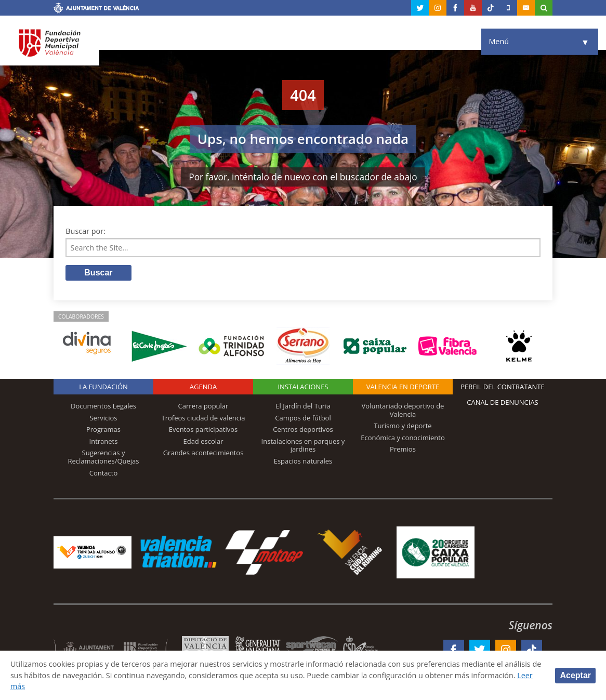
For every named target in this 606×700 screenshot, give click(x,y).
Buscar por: (85, 231)
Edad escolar (203, 441)
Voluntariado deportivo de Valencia (403, 410)
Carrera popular (203, 406)
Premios (403, 449)
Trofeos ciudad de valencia (203, 418)
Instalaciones (303, 387)
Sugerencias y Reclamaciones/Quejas (104, 457)
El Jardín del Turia (303, 406)
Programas (103, 429)
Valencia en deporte (403, 387)
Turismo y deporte (403, 426)
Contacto (104, 473)
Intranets (104, 441)
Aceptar (575, 675)
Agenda (203, 387)
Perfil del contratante (502, 387)
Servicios (103, 418)
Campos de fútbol (303, 418)
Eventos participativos (203, 429)
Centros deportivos (303, 429)
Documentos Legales (103, 406)
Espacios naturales (303, 461)
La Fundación (103, 387)
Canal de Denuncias (503, 402)
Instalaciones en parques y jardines (303, 445)
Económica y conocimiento (403, 438)
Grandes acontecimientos (203, 453)
